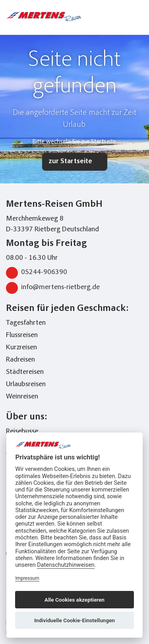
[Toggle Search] (122, 17)
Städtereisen (25, 372)
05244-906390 (37, 273)
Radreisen (20, 360)
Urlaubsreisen (26, 385)
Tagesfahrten (26, 323)
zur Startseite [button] (71, 162)
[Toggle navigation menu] (138, 17)
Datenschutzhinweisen (66, 565)
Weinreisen (22, 397)
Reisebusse (22, 432)
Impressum (27, 578)
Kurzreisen (21, 348)
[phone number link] (108, 17)
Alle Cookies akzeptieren (74, 600)
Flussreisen (22, 335)
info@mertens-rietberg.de (53, 288)
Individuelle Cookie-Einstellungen (74, 620)
